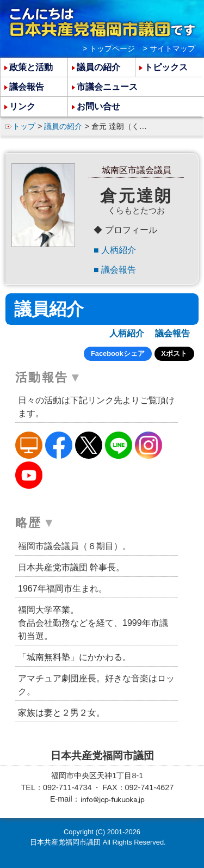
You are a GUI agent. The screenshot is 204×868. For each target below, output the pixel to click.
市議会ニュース (107, 87)
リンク (22, 106)
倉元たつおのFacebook (59, 445)
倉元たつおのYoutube (29, 475)
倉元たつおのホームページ (29, 445)
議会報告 (119, 270)
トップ (24, 126)
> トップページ (109, 48)
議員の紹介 (63, 126)
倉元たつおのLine (119, 445)
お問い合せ (98, 106)
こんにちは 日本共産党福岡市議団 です (102, 22)
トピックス (166, 67)
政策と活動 (31, 67)
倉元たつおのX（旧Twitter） (89, 445)
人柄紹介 (119, 250)
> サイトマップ (169, 48)
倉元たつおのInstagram (149, 445)
